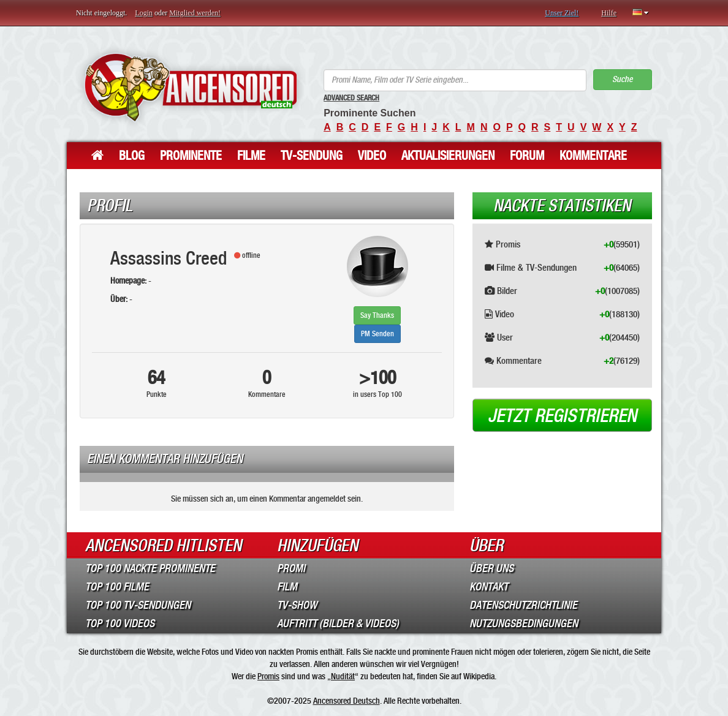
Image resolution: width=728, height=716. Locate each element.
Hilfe (609, 13)
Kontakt (489, 587)
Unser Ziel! (562, 13)
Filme (251, 156)
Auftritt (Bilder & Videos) (338, 624)
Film (287, 587)
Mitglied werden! (195, 13)
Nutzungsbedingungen (524, 624)
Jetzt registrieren (562, 416)
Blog (132, 156)
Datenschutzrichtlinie (523, 605)
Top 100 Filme (117, 587)
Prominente (191, 156)
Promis (268, 676)
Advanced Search (351, 98)
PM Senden (377, 334)
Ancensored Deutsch (347, 701)
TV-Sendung (312, 156)
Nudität (343, 676)
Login (144, 13)
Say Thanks (377, 315)
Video (372, 156)
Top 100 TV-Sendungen (138, 605)
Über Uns (491, 568)
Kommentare (593, 156)
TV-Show (297, 605)
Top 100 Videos (120, 624)
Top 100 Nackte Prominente (150, 568)
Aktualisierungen (448, 156)
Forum (527, 156)
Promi (291, 568)
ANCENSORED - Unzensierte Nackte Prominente (191, 87)
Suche (622, 79)
